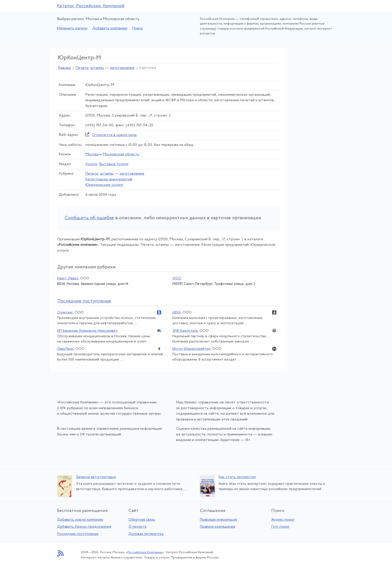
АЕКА (177, 313)
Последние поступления (78, 534)
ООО (177, 278)
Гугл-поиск (280, 527)
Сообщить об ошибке (89, 218)
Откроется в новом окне (114, 135)
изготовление (122, 68)
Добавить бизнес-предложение (84, 527)
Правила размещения (218, 527)
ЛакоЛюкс (65, 349)
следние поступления (84, 301)
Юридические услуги (104, 185)
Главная (64, 68)
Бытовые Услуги (114, 164)
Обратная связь (142, 520)
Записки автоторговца (96, 477)
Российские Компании (145, 552)
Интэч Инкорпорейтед (191, 349)
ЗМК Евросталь (185, 331)
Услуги (91, 164)
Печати (82, 68)
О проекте (138, 527)
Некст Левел (68, 278)
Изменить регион (72, 28)
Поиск (138, 28)
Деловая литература (146, 534)
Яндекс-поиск (283, 520)
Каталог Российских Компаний (91, 6)
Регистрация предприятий (109, 180)
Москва (92, 154)
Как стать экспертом (237, 477)
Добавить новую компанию (80, 520)
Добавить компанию (110, 28)
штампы (97, 68)
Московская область (121, 154)
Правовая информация (219, 520)
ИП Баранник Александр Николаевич (87, 331)
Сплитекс (65, 313)
